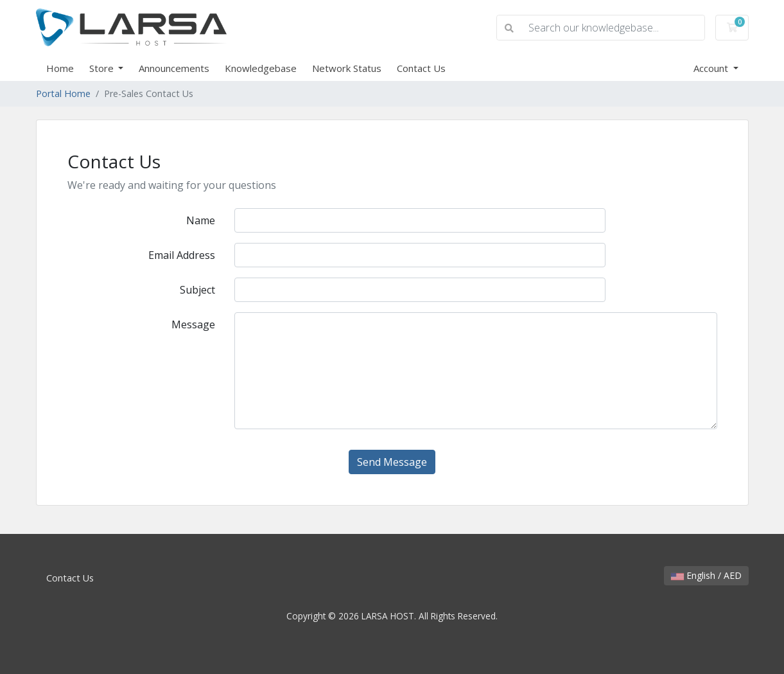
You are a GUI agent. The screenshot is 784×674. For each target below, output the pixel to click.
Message (193, 324)
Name (201, 220)
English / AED (706, 575)
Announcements (174, 68)
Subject (197, 290)
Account (712, 68)
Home (60, 68)
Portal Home (63, 93)
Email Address (182, 255)
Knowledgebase (261, 68)
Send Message (392, 462)
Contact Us (421, 68)
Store (103, 68)
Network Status (347, 68)
